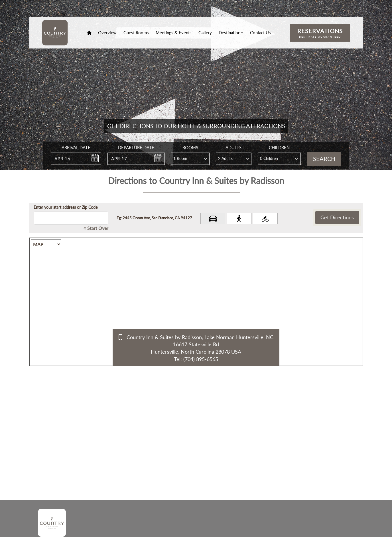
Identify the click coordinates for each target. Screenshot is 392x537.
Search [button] (324, 159)
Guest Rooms (136, 33)
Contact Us (260, 33)
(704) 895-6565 (201, 359)
